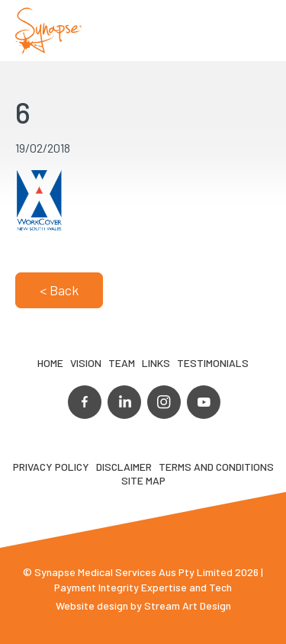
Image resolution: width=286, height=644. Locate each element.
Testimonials (213, 363)
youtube (204, 402)
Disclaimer (124, 467)
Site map (143, 480)
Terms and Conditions (216, 467)
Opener (256, 31)
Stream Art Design (188, 605)
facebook (85, 402)
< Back (59, 290)
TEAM (122, 363)
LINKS (156, 363)
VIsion (86, 363)
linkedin (124, 402)
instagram (164, 402)
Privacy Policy (51, 467)
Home (50, 363)
